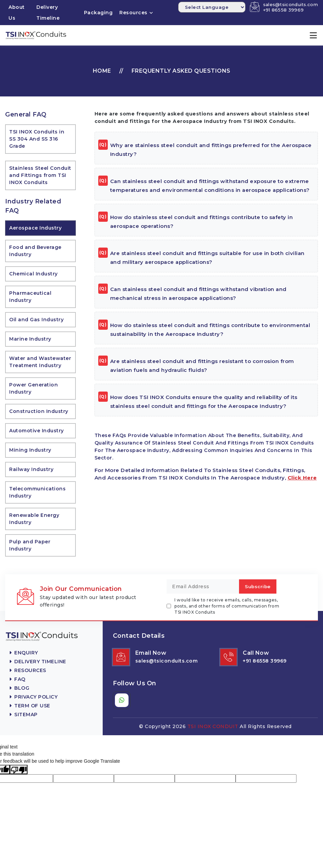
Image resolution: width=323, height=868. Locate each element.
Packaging (98, 13)
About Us (17, 13)
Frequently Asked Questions (181, 70)
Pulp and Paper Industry (30, 545)
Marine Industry (30, 339)
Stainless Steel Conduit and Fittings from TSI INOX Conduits (40, 175)
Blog (19, 688)
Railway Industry (31, 469)
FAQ (17, 679)
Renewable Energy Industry (34, 518)
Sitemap (23, 714)
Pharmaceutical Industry (30, 296)
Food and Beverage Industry (35, 250)
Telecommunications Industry (37, 492)
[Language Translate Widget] (212, 7)
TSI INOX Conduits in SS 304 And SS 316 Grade (37, 139)
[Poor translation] (19, 769)
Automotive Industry (37, 430)
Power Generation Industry (33, 388)
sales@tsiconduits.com (291, 4)
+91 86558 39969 (284, 10)
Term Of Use (30, 705)
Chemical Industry (33, 273)
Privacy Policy (33, 697)
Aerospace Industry (35, 228)
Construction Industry (39, 411)
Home (102, 70)
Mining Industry (30, 450)
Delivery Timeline (48, 13)
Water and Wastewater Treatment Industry (40, 361)
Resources (133, 13)
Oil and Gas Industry (36, 319)
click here (302, 477)
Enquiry (24, 652)
